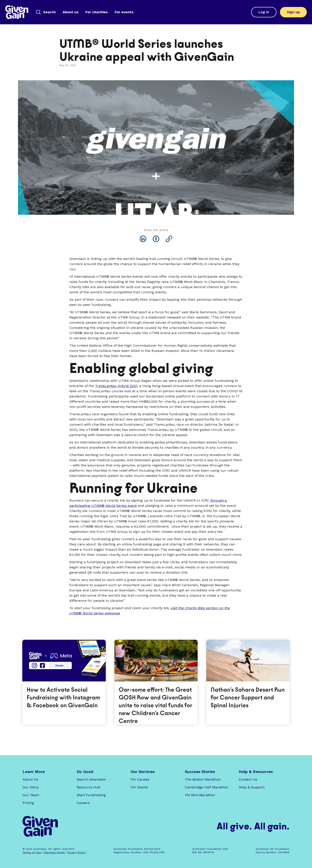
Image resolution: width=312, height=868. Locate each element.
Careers (83, 803)
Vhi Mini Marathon (200, 795)
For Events (139, 787)
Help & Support (252, 787)
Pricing (28, 803)
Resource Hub (89, 787)
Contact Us (248, 779)
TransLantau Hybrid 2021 (116, 386)
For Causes (140, 779)
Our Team (31, 795)
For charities (97, 12)
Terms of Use (32, 852)
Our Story (31, 787)
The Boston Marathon (203, 779)
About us (71, 12)
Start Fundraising (91, 795)
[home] (17, 12)
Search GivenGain (91, 779)
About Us (30, 779)
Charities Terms (54, 852)
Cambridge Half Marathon (206, 787)
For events (124, 12)
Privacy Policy (77, 852)
